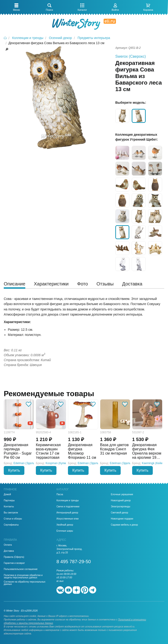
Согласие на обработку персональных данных (25, 583)
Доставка (9, 551)
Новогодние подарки (122, 519)
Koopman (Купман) (58, 463)
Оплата (8, 545)
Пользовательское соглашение (21, 569)
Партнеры (9, 501)
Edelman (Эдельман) (27, 463)
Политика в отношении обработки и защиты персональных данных (23, 576)
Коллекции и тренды (68, 501)
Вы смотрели (11, 513)
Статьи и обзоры (13, 519)
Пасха (60, 495)
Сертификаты (11, 525)
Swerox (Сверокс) (131, 56)
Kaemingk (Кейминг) (155, 463)
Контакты (9, 507)
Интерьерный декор (67, 513)
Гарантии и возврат (14, 563)
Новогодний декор (121, 501)
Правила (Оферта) (14, 557)
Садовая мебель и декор (124, 525)
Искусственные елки (68, 519)
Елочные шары (65, 531)
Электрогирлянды (121, 507)
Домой (7, 495)
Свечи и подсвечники (68, 507)
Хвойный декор (65, 525)
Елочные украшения (122, 495)
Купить (14, 470)
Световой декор (119, 513)
